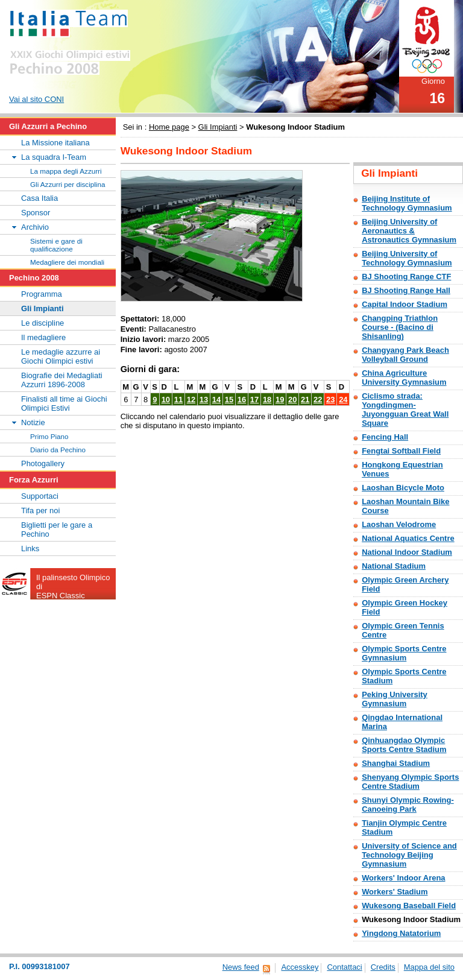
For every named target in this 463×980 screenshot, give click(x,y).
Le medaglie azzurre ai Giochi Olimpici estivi (61, 356)
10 (166, 400)
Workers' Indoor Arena (403, 878)
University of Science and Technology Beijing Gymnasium (409, 855)
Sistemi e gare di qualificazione (56, 245)
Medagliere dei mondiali (67, 262)
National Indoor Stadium (407, 552)
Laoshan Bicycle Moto (403, 488)
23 (330, 400)
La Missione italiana (55, 143)
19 (280, 400)
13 (204, 400)
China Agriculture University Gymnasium (404, 378)
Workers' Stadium (395, 892)
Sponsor (36, 213)
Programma (42, 294)
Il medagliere (43, 337)
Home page (169, 127)
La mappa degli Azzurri (66, 171)
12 (191, 400)
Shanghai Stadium (396, 763)
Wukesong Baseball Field (409, 906)
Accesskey (300, 967)
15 (229, 400)
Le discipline (43, 323)
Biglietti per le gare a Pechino (57, 530)
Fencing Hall (385, 437)
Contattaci (344, 967)
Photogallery (43, 463)
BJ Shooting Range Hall (406, 290)
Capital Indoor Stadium (405, 304)
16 (242, 400)
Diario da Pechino (58, 450)
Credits (383, 967)
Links (30, 548)
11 (178, 400)
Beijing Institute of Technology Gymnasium (407, 203)
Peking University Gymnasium (395, 699)
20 (292, 400)
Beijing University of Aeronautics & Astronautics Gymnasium (409, 231)
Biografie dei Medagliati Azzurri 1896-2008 (62, 380)
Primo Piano (49, 436)
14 (216, 400)
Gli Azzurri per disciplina (68, 184)
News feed (241, 967)
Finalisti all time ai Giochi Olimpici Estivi (64, 403)
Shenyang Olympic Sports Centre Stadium (410, 782)
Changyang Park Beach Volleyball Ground (405, 355)
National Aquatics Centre (408, 538)
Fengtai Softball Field (401, 451)
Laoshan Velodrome (399, 524)
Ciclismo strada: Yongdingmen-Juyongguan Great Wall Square (405, 409)
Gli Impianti (218, 127)
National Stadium (394, 566)
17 (254, 400)
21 (305, 400)
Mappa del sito (429, 967)
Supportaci (40, 496)
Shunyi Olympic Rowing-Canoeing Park (408, 805)
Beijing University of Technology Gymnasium (407, 258)
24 (343, 400)
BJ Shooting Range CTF (406, 277)
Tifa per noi (40, 511)
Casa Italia (39, 198)
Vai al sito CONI (36, 99)
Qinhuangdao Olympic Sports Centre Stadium (404, 745)
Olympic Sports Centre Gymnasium (404, 653)
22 (318, 400)
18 (267, 400)
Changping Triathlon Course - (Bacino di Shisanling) (400, 327)
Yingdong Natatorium (401, 933)
